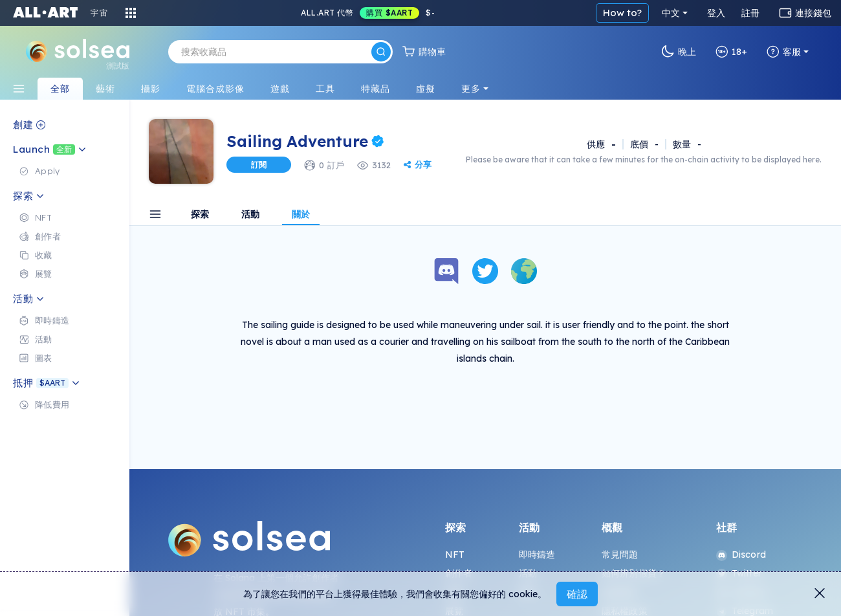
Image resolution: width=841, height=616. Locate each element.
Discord (741, 555)
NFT (455, 555)
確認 (577, 594)
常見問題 (620, 555)
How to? (622, 13)
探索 (200, 215)
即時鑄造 (537, 555)
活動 (250, 215)
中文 (671, 13)
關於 (301, 215)
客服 (784, 52)
